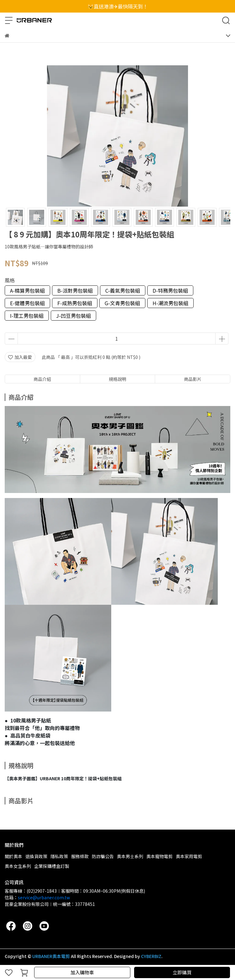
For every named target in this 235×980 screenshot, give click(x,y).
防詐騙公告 (103, 856)
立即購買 (182, 972)
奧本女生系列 (18, 866)
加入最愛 (20, 357)
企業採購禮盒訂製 (52, 866)
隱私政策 (59, 856)
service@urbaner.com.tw (44, 897)
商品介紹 (42, 379)
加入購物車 (82, 972)
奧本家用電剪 (189, 856)
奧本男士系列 (130, 856)
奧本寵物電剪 (159, 856)
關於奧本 (13, 856)
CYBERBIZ (151, 956)
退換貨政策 (36, 856)
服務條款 (80, 856)
